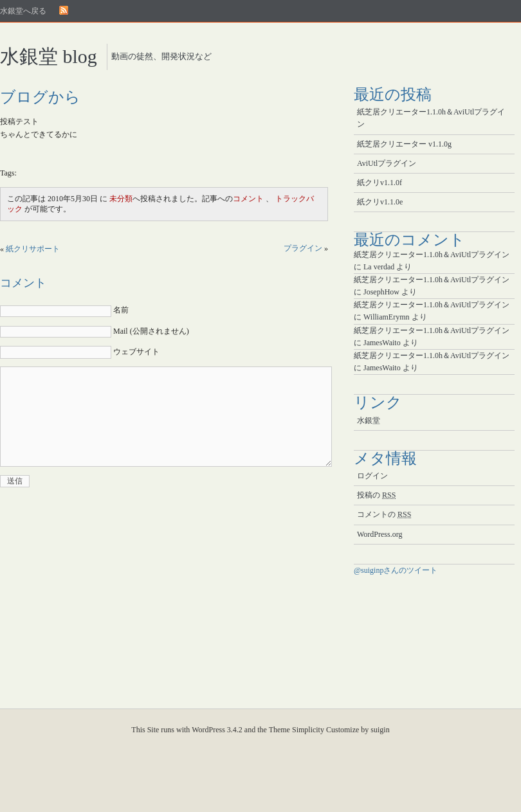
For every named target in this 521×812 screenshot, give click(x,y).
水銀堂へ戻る (23, 11)
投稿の (376, 495)
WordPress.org (379, 534)
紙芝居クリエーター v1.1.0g (404, 144)
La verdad (379, 267)
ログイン (372, 476)
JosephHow (381, 292)
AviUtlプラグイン (387, 163)
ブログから (40, 97)
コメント (248, 199)
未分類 (121, 199)
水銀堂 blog (49, 56)
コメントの (384, 514)
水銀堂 (369, 420)
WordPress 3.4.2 (217, 730)
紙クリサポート (33, 249)
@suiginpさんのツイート (396, 570)
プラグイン (303, 248)
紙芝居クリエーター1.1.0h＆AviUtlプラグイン (431, 118)
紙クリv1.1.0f (379, 183)
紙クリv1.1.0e (380, 202)
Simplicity (308, 730)
